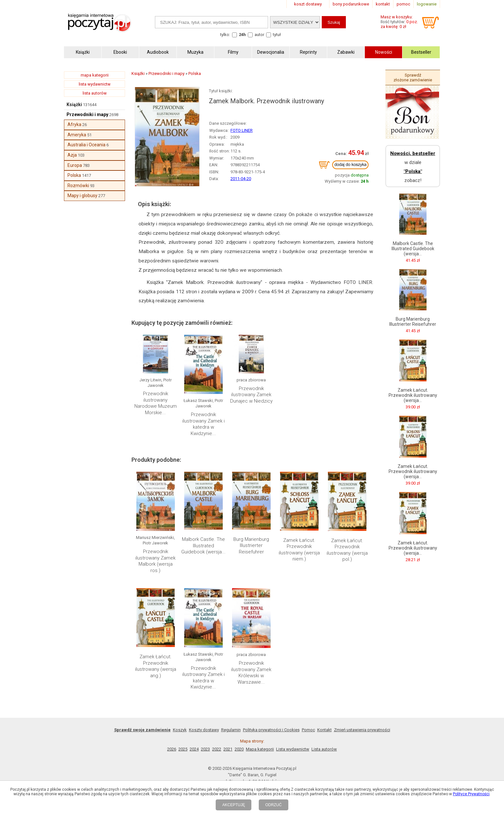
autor (259, 35)
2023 (205, 749)
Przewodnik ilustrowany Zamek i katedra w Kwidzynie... (203, 424)
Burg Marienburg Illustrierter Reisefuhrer (251, 546)
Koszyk (180, 730)
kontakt (383, 4)
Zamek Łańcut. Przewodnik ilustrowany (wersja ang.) (156, 666)
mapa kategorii (95, 75)
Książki (74, 105)
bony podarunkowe (351, 4)
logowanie (427, 4)
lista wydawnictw (95, 84)
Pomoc (308, 730)
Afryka (74, 124)
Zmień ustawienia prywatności (362, 730)
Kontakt (324, 730)
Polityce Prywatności (471, 794)
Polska (74, 175)
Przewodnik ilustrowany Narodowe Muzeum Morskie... (156, 403)
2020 (239, 749)
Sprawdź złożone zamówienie (413, 77)
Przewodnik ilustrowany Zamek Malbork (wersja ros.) (155, 561)
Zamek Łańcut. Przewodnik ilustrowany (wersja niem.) (299, 550)
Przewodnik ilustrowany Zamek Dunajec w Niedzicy (251, 395)
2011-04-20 (241, 179)
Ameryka (77, 135)
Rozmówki (78, 186)
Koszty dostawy (204, 730)
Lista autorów (324, 749)
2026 (172, 749)
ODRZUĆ (273, 805)
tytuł (277, 35)
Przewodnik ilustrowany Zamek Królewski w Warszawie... (251, 673)
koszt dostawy (308, 4)
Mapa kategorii (260, 749)
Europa (75, 165)
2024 (194, 749)
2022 (217, 749)
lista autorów (95, 93)
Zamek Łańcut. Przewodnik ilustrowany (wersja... (413, 395)
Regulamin (231, 730)
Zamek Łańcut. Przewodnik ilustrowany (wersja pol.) (347, 550)
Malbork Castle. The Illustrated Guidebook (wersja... (203, 546)
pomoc (403, 4)
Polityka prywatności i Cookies (271, 730)
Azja (72, 155)
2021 (228, 749)
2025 (183, 749)
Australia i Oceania (86, 145)
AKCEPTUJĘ (234, 805)
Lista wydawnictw (293, 749)
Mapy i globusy (82, 196)
